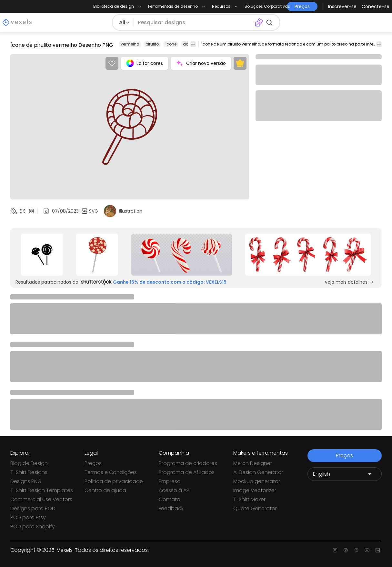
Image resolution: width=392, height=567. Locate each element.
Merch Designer (253, 463)
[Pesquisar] (194, 23)
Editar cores (145, 63)
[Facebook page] (346, 550)
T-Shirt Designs (29, 472)
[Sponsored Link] (42, 255)
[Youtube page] (367, 550)
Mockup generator (257, 481)
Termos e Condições (111, 472)
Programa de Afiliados (187, 472)
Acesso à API (175, 490)
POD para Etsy (28, 517)
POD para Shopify (33, 526)
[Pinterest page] (356, 550)
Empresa (170, 481)
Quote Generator (255, 508)
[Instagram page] (335, 550)
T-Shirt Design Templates (42, 490)
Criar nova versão (201, 63)
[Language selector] (345, 474)
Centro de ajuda (105, 490)
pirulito (152, 44)
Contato (170, 499)
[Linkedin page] (378, 550)
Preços (93, 463)
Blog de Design (29, 463)
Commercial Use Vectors (41, 499)
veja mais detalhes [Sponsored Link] (349, 282)
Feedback (171, 508)
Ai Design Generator (258, 472)
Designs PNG (26, 481)
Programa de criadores (188, 463)
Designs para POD (33, 508)
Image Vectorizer (255, 490)
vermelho (130, 44)
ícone (171, 44)
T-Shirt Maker (249, 499)
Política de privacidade (114, 481)
